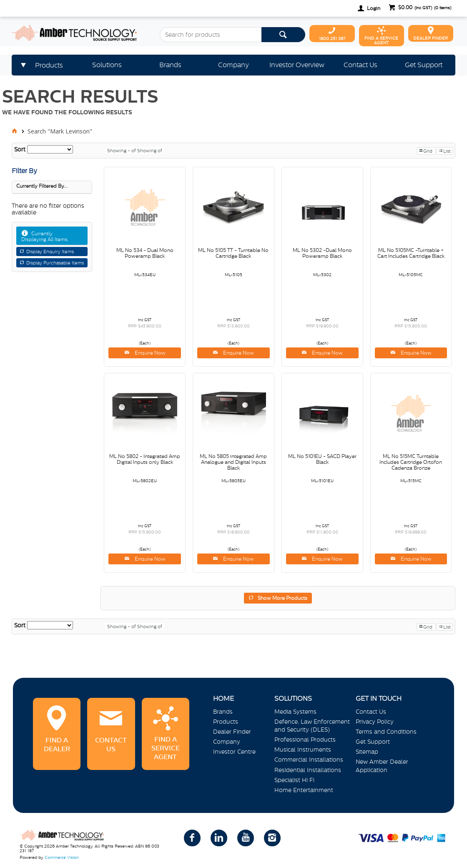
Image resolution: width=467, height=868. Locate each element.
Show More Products (282, 598)
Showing (122, 151)
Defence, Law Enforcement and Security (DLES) (312, 726)
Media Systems (295, 712)
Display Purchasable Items (55, 263)
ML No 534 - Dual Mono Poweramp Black (145, 253)
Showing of (150, 151)
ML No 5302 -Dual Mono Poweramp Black (322, 253)
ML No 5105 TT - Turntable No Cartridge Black (233, 253)
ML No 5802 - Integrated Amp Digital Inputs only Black (145, 459)
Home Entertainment (304, 790)
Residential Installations (308, 770)
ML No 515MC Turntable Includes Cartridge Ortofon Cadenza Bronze (411, 462)
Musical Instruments (303, 750)
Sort (20, 149)
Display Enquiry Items (50, 252)
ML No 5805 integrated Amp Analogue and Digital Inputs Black (233, 462)
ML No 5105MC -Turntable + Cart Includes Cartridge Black (411, 253)
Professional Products (305, 740)
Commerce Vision (62, 857)
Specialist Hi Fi (294, 780)
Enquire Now (149, 353)
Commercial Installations (309, 760)
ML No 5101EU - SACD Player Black (322, 459)
